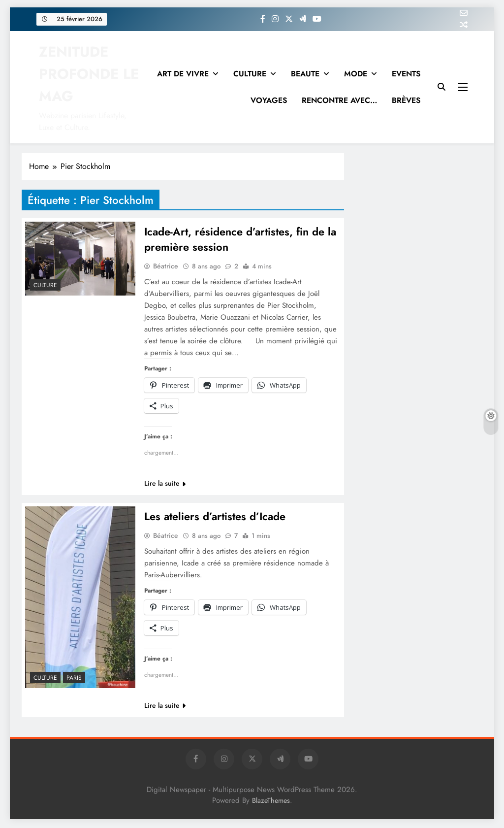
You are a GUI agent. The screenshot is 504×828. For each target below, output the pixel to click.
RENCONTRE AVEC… (339, 100)
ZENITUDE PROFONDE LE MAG (89, 74)
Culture (45, 285)
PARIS (74, 679)
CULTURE (250, 74)
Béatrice (166, 267)
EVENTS (406, 74)
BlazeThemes (271, 802)
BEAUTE (305, 74)
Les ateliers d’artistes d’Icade (215, 518)
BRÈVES (406, 100)
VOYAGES (269, 100)
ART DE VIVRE (183, 74)
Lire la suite (165, 484)
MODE (356, 74)
